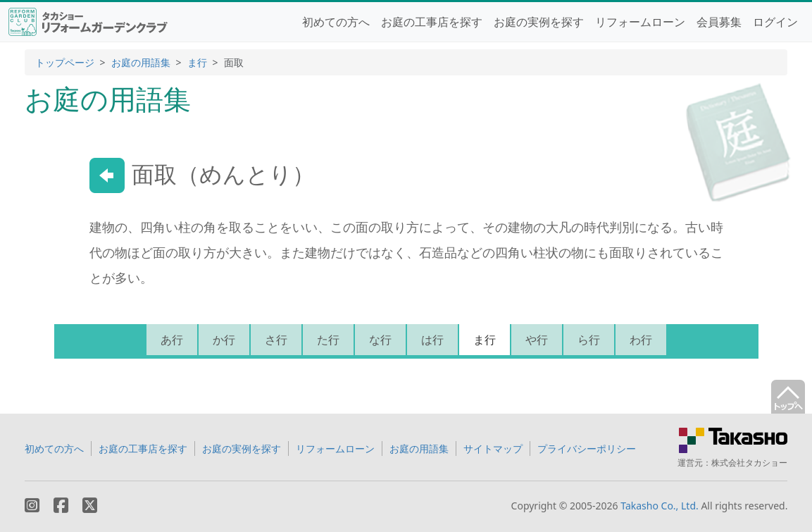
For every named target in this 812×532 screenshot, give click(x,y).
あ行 (172, 340)
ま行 (197, 62)
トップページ (65, 62)
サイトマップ (493, 449)
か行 (224, 340)
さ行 (276, 340)
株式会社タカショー (749, 463)
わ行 (641, 340)
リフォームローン (640, 22)
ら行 (589, 340)
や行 (537, 340)
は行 (432, 340)
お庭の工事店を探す (432, 22)
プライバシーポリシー (587, 449)
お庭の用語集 (141, 62)
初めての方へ (336, 22)
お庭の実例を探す (539, 22)
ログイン (775, 22)
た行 (328, 340)
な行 (380, 340)
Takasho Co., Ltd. (660, 506)
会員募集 (719, 22)
